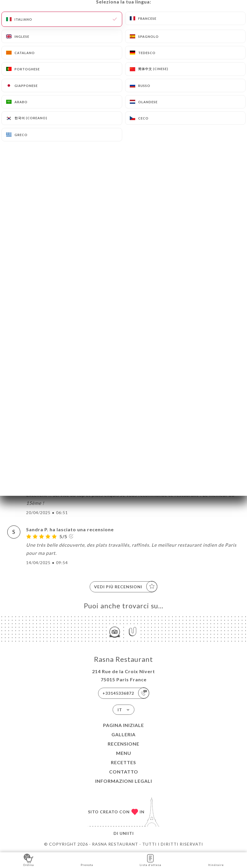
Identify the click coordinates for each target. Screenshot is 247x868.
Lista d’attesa (150, 860)
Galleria (123, 734)
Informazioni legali (124, 781)
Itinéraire (216, 860)
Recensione (123, 744)
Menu (124, 753)
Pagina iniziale (123, 725)
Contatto (124, 772)
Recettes (123, 762)
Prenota (87, 860)
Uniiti (127, 833)
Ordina (29, 860)
